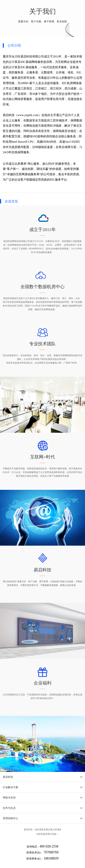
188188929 (51, 858)
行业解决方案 (10, 787)
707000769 (51, 852)
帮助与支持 (9, 798)
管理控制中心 (10, 818)
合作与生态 (9, 808)
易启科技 (8, 777)
